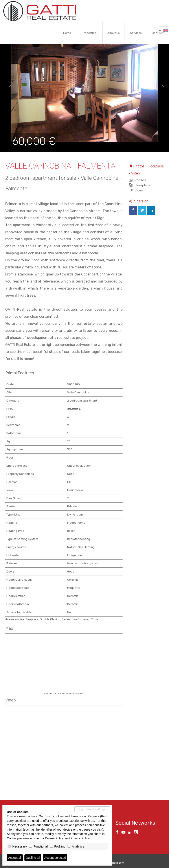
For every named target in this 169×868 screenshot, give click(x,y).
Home (67, 33)
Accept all (15, 858)
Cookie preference (19, 838)
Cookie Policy (54, 838)
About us (114, 33)
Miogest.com (116, 863)
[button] (8, 87)
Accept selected (55, 858)
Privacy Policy (80, 838)
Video (136, 190)
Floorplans (140, 185)
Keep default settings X (93, 809)
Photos (138, 180)
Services (136, 33)
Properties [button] (90, 33)
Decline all (33, 858)
